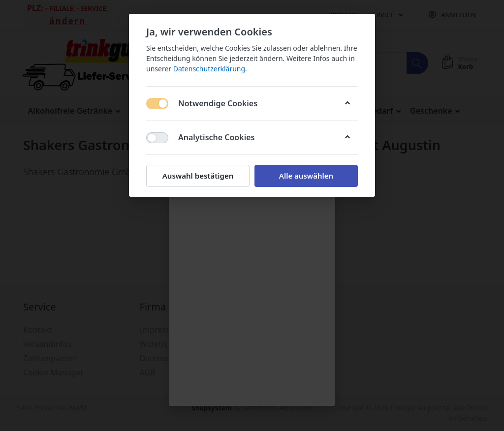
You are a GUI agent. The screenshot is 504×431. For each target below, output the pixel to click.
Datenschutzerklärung (209, 69)
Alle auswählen (306, 176)
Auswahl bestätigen (198, 176)
